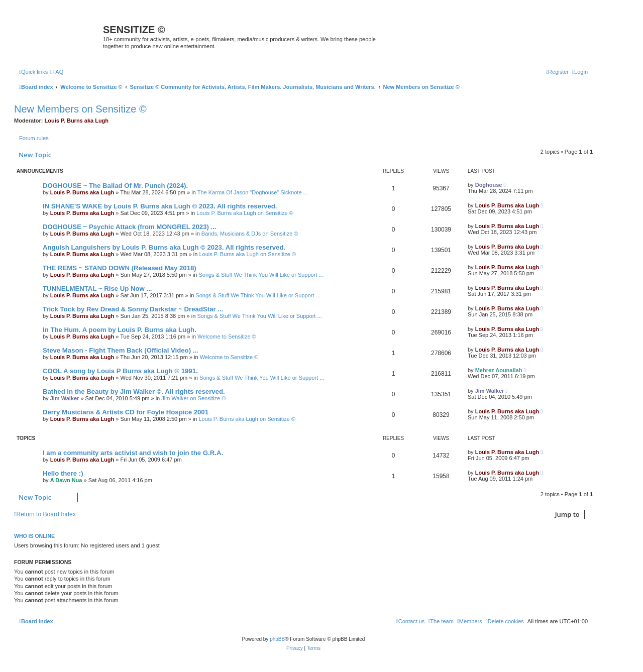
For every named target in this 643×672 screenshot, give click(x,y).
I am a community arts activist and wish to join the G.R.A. (133, 453)
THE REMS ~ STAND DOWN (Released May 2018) (120, 268)
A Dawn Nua (66, 480)
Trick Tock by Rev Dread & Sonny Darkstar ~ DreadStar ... (133, 309)
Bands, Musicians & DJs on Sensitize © (250, 234)
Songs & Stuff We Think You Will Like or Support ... (261, 275)
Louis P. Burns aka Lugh (77, 121)
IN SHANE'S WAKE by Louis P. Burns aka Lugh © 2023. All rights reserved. (160, 206)
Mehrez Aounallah (499, 370)
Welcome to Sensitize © (227, 337)
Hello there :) (63, 473)
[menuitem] (57, 72)
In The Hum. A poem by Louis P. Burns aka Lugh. (120, 330)
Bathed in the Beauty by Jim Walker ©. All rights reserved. (134, 391)
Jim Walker (65, 398)
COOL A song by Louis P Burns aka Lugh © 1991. (120, 371)
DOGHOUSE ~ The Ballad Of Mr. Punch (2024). (115, 186)
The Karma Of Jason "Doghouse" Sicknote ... (253, 192)
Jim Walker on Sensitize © (193, 398)
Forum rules (34, 138)
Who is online (34, 536)
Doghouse (489, 185)
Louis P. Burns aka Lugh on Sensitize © (245, 213)
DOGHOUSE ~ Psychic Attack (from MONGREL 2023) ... (130, 227)
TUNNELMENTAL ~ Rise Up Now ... (97, 289)
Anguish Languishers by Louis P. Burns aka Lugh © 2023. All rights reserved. (164, 247)
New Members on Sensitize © (80, 109)
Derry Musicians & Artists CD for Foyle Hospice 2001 (126, 412)
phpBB (277, 639)
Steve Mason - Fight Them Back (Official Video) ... (121, 350)
